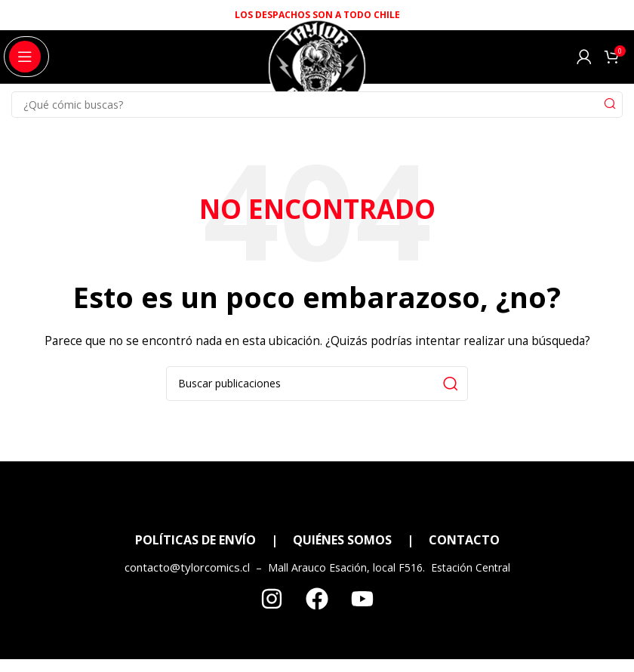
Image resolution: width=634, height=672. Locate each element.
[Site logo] (317, 74)
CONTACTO (464, 540)
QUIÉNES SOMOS (342, 540)
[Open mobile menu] (25, 57)
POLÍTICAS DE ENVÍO (195, 540)
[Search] (317, 105)
